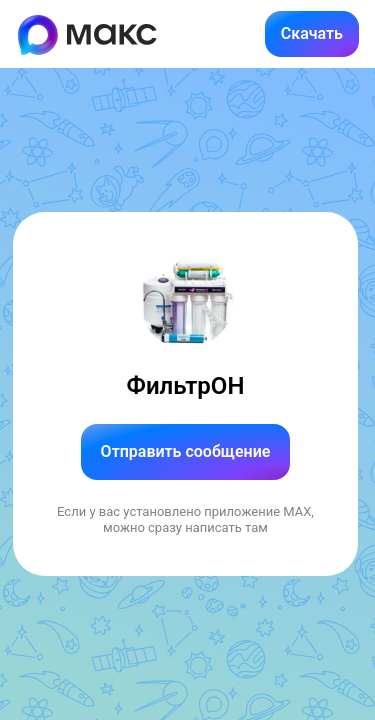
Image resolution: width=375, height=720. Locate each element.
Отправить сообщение (186, 451)
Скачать (312, 33)
